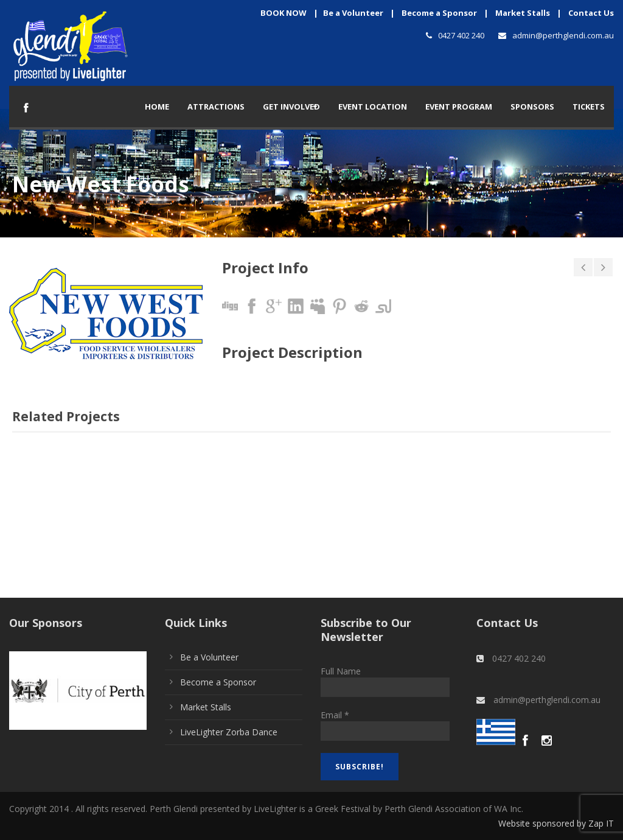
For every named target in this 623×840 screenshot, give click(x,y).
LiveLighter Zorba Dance (229, 732)
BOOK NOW (284, 13)
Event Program (459, 107)
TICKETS (589, 107)
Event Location (373, 107)
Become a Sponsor (439, 13)
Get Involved (291, 107)
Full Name (341, 671)
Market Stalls (523, 13)
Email (335, 715)
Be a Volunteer (353, 13)
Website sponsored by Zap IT (556, 823)
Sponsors (532, 107)
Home (157, 107)
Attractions (216, 107)
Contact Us (591, 13)
